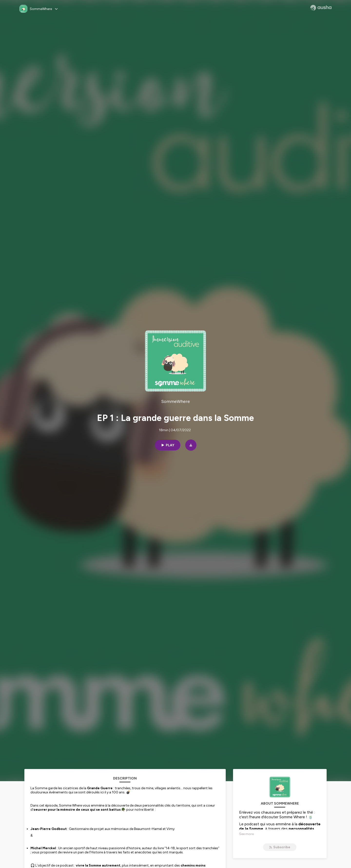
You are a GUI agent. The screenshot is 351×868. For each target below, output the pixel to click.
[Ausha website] (321, 8)
